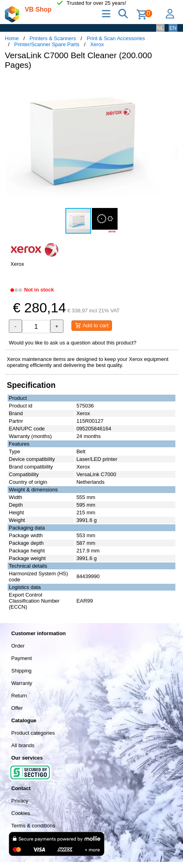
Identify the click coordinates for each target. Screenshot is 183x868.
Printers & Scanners (53, 38)
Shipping (21, 671)
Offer (17, 708)
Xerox (97, 44)
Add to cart (92, 326)
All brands (23, 745)
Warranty (22, 683)
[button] (171, 84)
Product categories (33, 733)
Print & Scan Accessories (116, 38)
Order (18, 646)
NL (160, 28)
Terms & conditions (33, 826)
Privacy (20, 801)
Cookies (21, 813)
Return (19, 696)
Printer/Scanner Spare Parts (47, 44)
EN (173, 28)
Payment (21, 658)
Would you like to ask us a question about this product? (73, 343)
